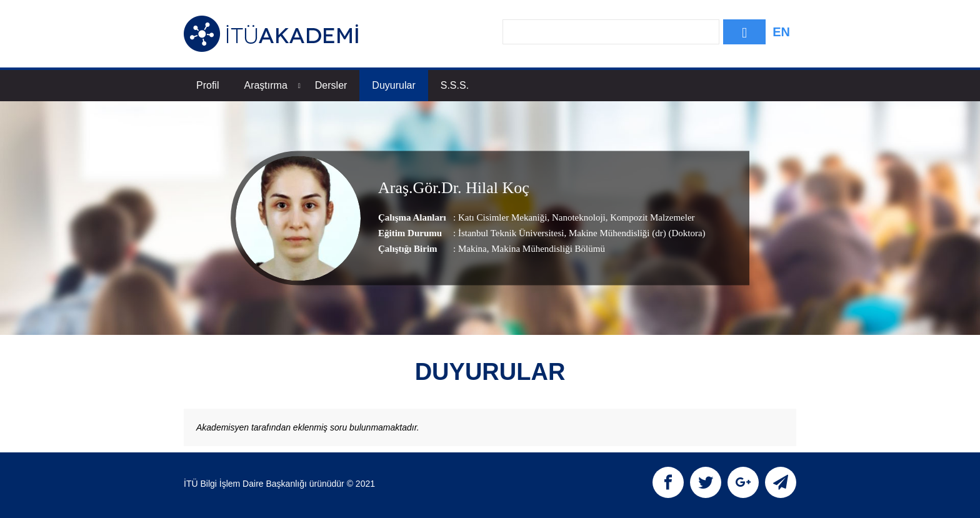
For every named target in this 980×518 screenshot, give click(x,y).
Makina (472, 249)
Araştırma (272, 85)
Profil (207, 85)
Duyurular (393, 85)
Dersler (331, 85)
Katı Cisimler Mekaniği (502, 217)
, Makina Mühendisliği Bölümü (546, 249)
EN (781, 32)
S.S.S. (455, 85)
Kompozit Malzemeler (651, 217)
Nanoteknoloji (577, 217)
